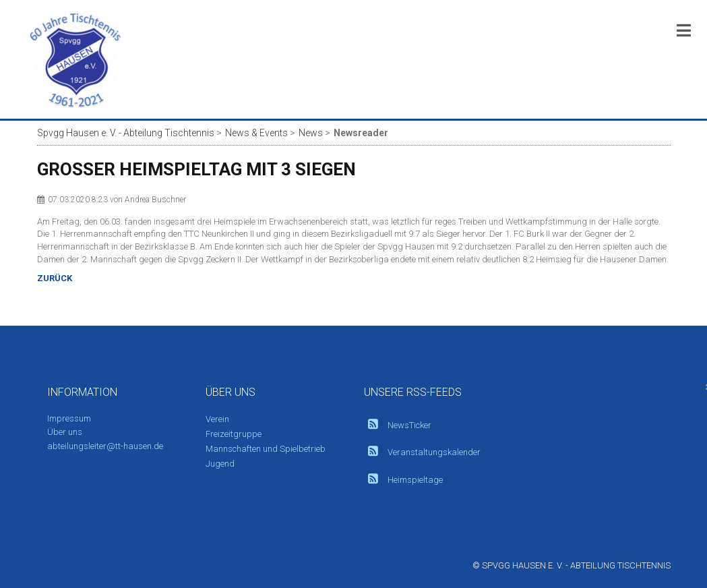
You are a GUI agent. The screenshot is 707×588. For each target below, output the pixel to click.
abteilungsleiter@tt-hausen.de (105, 446)
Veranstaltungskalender (434, 452)
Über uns (65, 432)
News (311, 133)
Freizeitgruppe (234, 434)
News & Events (256, 133)
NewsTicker (409, 425)
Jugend (220, 464)
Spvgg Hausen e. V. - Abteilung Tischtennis (126, 133)
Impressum (69, 418)
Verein (217, 419)
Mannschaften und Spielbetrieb (266, 449)
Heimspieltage (415, 480)
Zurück (55, 278)
